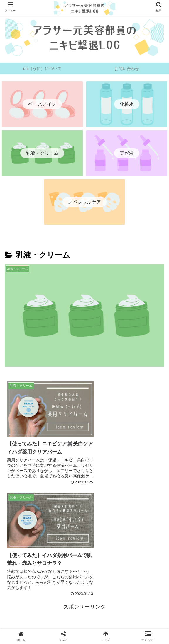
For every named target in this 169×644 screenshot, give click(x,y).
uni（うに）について (31, 625)
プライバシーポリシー (84, 625)
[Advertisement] (84, 533)
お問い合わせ (138, 625)
